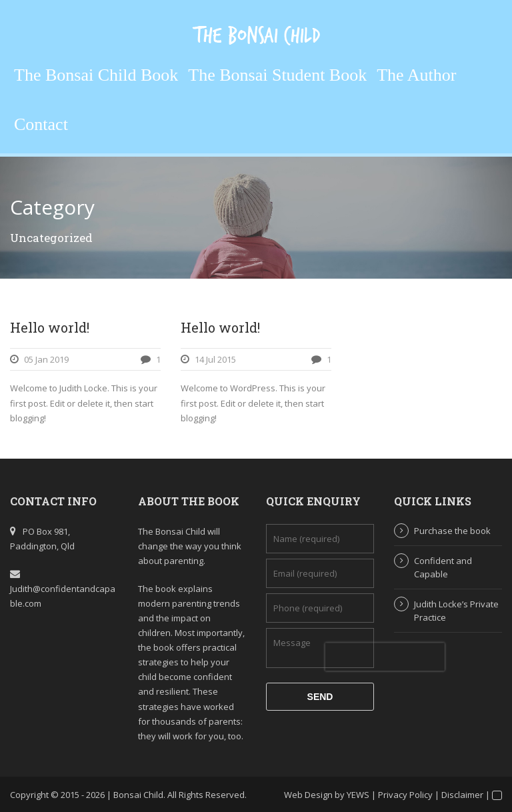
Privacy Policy (405, 795)
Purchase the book (452, 531)
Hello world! (50, 327)
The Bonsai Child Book (96, 75)
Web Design (308, 795)
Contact (41, 124)
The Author (416, 75)
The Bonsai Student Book (277, 75)
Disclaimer (462, 795)
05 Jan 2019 (46, 359)
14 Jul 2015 (215, 359)
